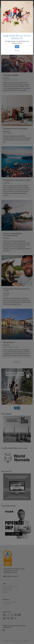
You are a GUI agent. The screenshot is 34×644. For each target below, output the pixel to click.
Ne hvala (17, 51)
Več (17, 47)
